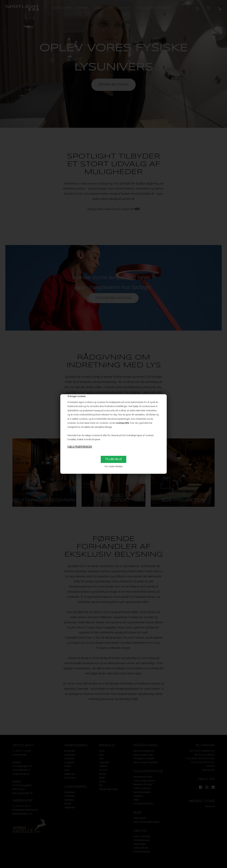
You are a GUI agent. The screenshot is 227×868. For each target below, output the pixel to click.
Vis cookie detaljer (114, 466)
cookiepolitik (122, 423)
